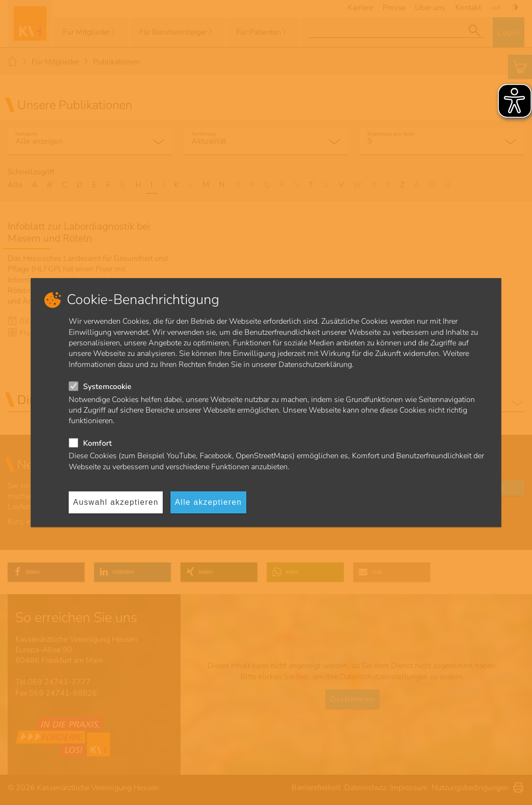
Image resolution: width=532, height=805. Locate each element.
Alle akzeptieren (208, 502)
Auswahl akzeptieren (116, 502)
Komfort (97, 443)
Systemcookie (107, 387)
